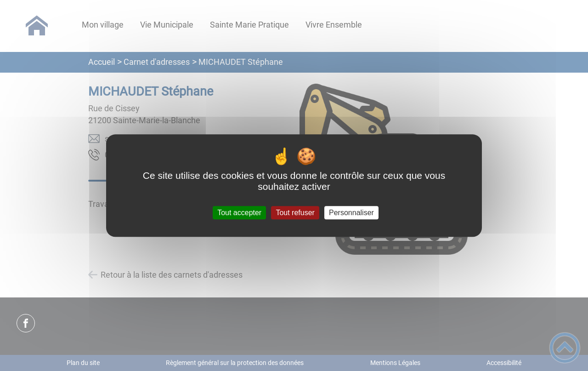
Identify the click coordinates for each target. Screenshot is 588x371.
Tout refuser (295, 213)
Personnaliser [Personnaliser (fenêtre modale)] (351, 213)
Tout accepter (239, 213)
